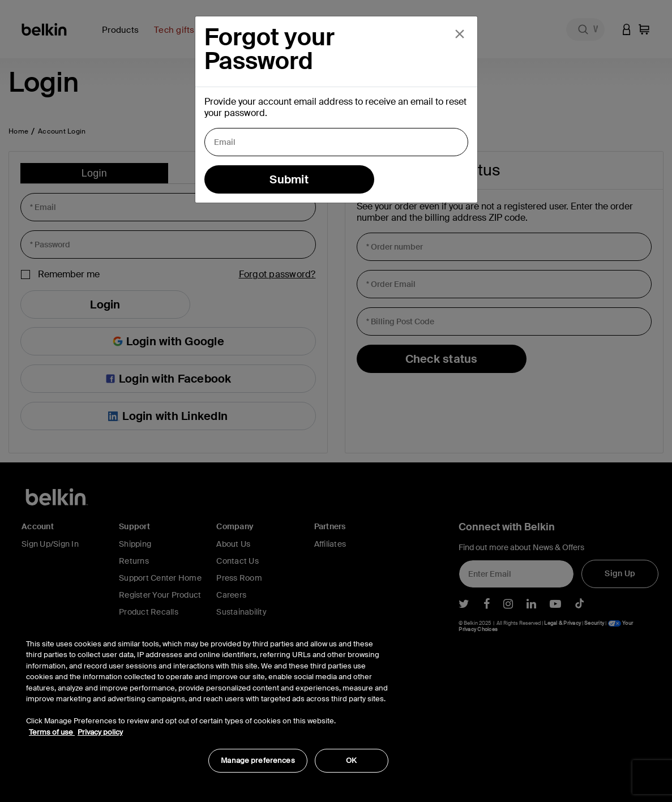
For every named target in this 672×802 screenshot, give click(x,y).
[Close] (460, 34)
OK (351, 760)
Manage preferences (258, 760)
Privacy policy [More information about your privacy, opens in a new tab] (100, 732)
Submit (289, 179)
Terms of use (52, 732)
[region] (207, 700)
